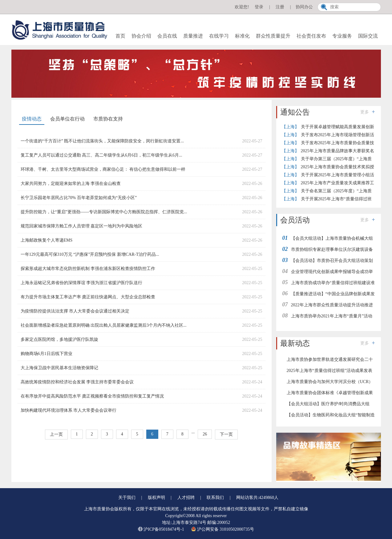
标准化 (242, 36)
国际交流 (368, 36)
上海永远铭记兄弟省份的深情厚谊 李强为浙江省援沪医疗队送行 (82, 283)
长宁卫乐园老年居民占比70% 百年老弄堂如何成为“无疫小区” (79, 198)
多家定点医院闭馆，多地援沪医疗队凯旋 (59, 339)
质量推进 (193, 36)
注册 (280, 7)
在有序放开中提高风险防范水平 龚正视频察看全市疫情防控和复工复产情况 (92, 396)
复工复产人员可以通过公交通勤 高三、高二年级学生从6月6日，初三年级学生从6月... (101, 155)
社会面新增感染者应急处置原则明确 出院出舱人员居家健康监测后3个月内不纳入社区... (104, 325)
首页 (120, 36)
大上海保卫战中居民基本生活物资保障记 (59, 368)
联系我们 (215, 498)
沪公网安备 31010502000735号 (223, 529)
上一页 (56, 434)
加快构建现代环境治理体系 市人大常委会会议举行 (69, 410)
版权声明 (156, 498)
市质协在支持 (108, 119)
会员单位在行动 (67, 119)
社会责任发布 (311, 36)
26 (205, 434)
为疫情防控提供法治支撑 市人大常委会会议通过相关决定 (75, 311)
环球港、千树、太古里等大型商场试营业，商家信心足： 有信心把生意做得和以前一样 (103, 169)
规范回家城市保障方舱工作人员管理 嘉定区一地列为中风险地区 (82, 226)
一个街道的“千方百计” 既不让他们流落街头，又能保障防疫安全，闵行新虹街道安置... (102, 141)
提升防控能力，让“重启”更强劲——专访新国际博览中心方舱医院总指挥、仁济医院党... (104, 212)
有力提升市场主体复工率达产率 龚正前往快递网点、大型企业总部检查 (88, 297)
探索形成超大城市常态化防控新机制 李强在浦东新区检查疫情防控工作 (88, 269)
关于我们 (127, 498)
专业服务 (342, 36)
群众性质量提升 (273, 36)
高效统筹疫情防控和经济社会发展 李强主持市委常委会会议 (77, 382)
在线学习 (219, 36)
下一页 (226, 434)
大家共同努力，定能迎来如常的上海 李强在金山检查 (71, 184)
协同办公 (304, 7)
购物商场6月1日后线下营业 (46, 354)
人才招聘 (186, 498)
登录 (259, 7)
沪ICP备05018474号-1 (162, 529)
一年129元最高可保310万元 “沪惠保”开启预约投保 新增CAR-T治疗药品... (90, 254)
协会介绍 (141, 36)
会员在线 (167, 36)
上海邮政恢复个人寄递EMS (47, 240)
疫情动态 (32, 119)
